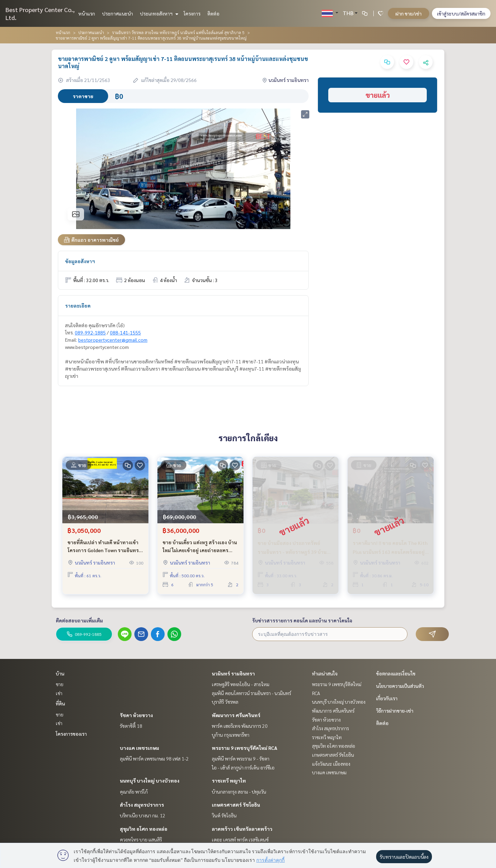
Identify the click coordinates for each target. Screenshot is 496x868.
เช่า (59, 693)
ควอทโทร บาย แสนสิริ (141, 839)
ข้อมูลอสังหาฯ (80, 261)
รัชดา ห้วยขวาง (136, 715)
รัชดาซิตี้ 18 (131, 726)
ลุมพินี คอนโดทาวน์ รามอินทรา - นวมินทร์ (251, 693)
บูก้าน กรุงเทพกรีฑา (231, 735)
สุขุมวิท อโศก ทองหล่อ (144, 829)
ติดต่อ (213, 13)
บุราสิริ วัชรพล (225, 702)
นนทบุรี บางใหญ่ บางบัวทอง (150, 781)
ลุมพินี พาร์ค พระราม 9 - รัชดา (241, 758)
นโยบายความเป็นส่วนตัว (400, 686)
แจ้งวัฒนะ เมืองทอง (331, 764)
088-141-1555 (125, 332)
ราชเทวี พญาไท (229, 781)
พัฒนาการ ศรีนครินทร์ (236, 715)
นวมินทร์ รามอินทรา (233, 673)
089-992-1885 (90, 332)
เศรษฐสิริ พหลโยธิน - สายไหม (241, 684)
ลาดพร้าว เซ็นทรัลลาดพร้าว (242, 829)
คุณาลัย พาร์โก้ (134, 792)
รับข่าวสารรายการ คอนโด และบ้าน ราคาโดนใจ (302, 620)
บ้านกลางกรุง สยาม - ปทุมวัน (239, 792)
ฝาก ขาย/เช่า (409, 13)
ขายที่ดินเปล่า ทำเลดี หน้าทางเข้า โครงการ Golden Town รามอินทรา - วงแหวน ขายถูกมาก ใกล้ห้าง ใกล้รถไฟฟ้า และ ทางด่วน (105, 546)
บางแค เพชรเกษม (139, 748)
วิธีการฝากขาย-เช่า (395, 711)
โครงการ (192, 13)
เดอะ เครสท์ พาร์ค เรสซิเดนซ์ (240, 839)
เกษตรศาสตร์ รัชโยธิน (236, 805)
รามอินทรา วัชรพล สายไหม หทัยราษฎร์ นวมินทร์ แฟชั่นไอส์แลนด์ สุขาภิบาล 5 (178, 32)
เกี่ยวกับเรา (387, 698)
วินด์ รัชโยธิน (224, 815)
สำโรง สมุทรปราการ (142, 805)
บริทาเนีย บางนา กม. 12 (143, 815)
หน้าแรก (87, 13)
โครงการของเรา (71, 734)
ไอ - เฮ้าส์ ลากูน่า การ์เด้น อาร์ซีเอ (243, 767)
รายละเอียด (78, 306)
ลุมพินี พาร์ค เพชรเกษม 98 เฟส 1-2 (154, 758)
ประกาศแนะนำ (117, 13)
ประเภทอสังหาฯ (158, 13)
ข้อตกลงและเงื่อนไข (396, 673)
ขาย (60, 684)
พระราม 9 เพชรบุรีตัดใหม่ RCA (245, 748)
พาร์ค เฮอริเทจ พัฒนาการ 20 (240, 726)
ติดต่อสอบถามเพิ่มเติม (79, 620)
